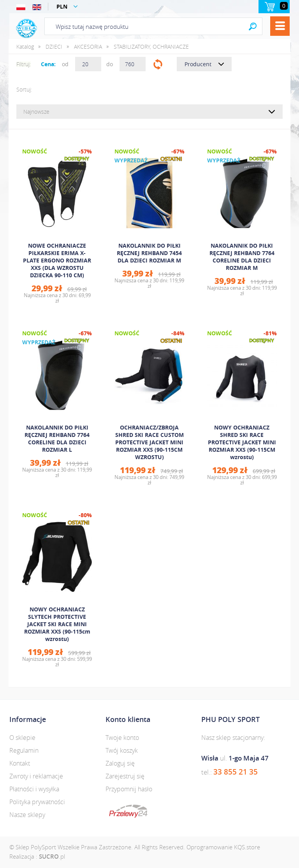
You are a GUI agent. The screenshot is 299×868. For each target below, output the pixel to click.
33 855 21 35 (236, 772)
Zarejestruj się (125, 776)
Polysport (26, 28)
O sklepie (22, 738)
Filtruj (158, 64)
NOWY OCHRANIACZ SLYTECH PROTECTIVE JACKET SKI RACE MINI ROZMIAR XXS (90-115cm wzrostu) (57, 624)
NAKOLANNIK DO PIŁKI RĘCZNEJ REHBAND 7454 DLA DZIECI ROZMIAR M (149, 253)
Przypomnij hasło (129, 789)
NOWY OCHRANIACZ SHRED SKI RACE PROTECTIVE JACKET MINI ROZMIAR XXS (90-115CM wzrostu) (242, 442)
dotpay (128, 811)
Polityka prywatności (37, 802)
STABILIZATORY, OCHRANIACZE (151, 47)
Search (253, 26)
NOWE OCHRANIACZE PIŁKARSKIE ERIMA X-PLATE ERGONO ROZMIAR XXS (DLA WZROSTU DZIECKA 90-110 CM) (57, 260)
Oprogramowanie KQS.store (223, 847)
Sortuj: (24, 89)
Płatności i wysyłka (34, 789)
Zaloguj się (120, 763)
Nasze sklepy (27, 815)
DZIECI (54, 47)
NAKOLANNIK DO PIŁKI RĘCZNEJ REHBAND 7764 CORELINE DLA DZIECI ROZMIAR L (57, 438)
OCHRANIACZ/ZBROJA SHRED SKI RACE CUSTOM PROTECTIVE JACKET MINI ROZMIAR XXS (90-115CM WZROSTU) (149, 442)
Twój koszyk (122, 750)
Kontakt (20, 763)
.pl (52, 856)
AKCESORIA (88, 47)
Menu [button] (280, 26)
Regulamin (24, 750)
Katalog (25, 47)
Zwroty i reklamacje (36, 776)
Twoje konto (122, 738)
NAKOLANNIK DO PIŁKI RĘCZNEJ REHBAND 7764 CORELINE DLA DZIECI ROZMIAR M (242, 257)
